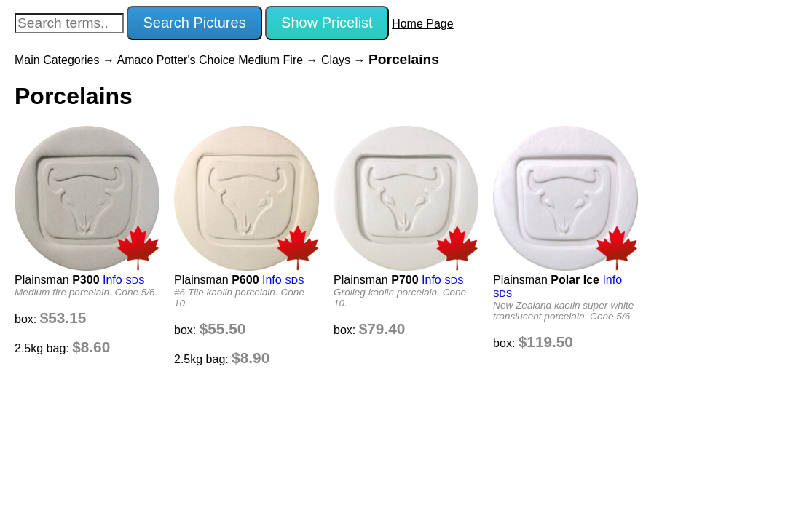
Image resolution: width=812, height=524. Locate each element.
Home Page (423, 24)
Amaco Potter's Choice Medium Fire (210, 60)
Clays (336, 60)
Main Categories (57, 60)
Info (113, 280)
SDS (135, 281)
